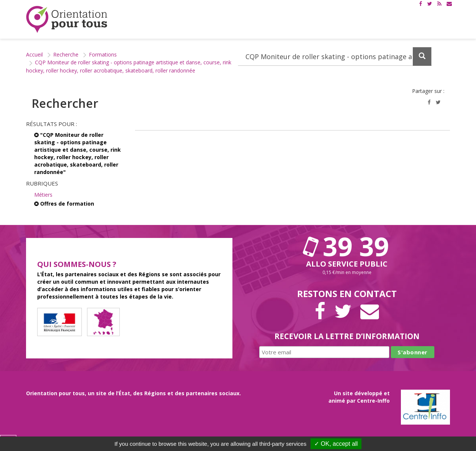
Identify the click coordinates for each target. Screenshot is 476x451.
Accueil (34, 54)
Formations (103, 54)
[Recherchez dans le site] (335, 57)
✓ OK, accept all (336, 444)
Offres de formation (64, 204)
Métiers (43, 195)
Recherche (66, 54)
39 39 (347, 246)
